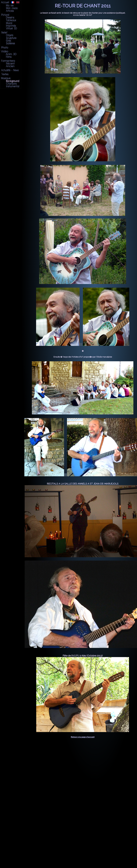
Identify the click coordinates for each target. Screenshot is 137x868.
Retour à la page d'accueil (83, 737)
